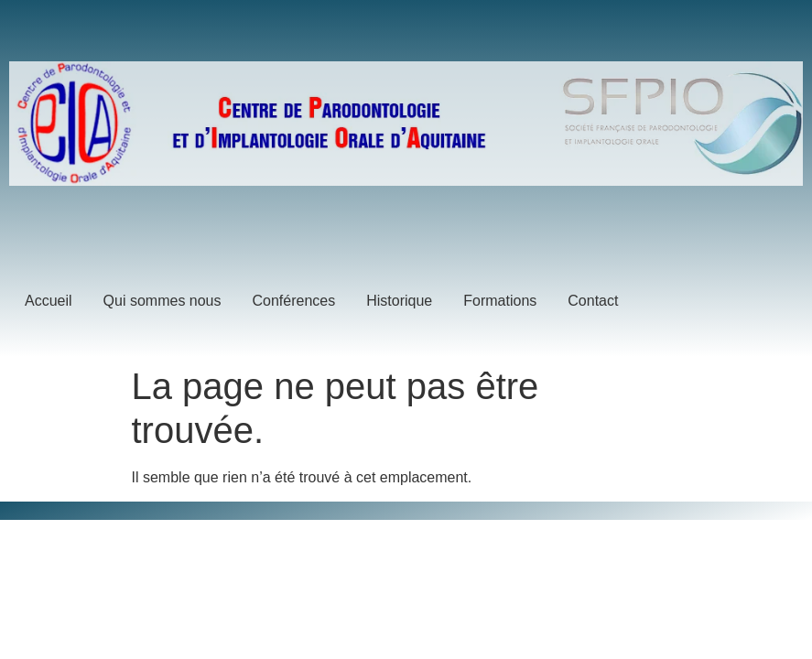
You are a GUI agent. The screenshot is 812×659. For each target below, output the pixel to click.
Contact (593, 301)
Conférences (294, 301)
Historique (399, 301)
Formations (500, 301)
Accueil (49, 301)
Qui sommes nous (162, 301)
